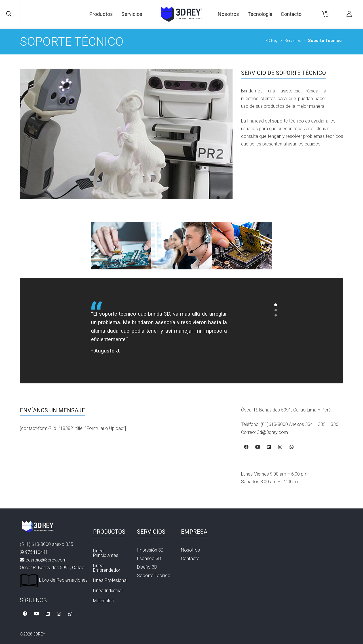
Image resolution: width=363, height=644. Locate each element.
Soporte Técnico (154, 576)
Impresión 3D (150, 550)
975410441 (36, 552)
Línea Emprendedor (107, 568)
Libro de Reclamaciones (54, 580)
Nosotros (190, 550)
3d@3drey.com (272, 432)
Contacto (190, 559)
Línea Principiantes (106, 553)
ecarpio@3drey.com (46, 560)
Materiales (103, 601)
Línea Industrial (108, 591)
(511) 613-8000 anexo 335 (47, 544)
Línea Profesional (110, 580)
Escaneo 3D (149, 559)
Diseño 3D (147, 567)
